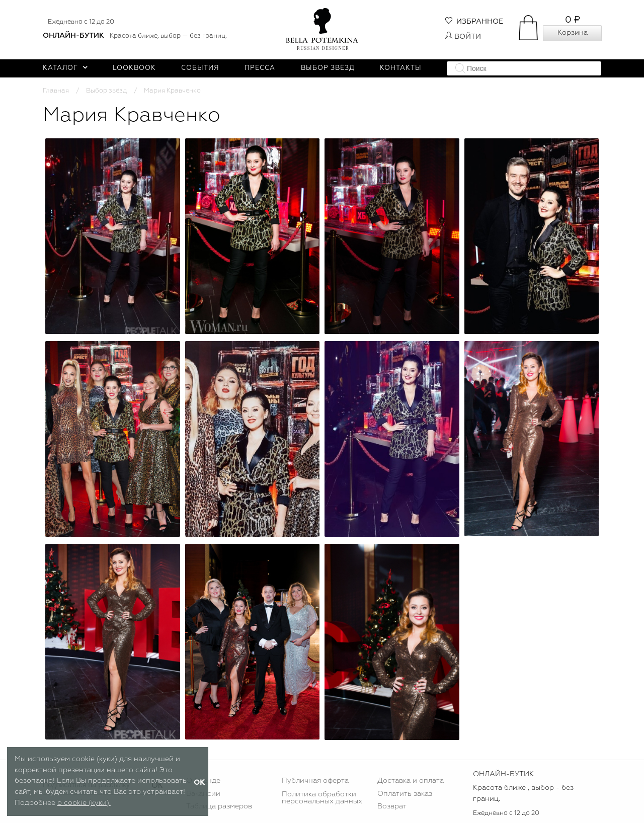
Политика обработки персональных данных (322, 798)
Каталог (65, 68)
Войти (463, 37)
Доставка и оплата (411, 781)
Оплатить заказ (405, 794)
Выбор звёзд (328, 68)
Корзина (573, 33)
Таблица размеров (219, 806)
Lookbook (134, 68)
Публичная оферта (315, 781)
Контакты (401, 68)
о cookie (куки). (84, 803)
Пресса (260, 68)
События (200, 68)
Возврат (392, 806)
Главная (56, 91)
